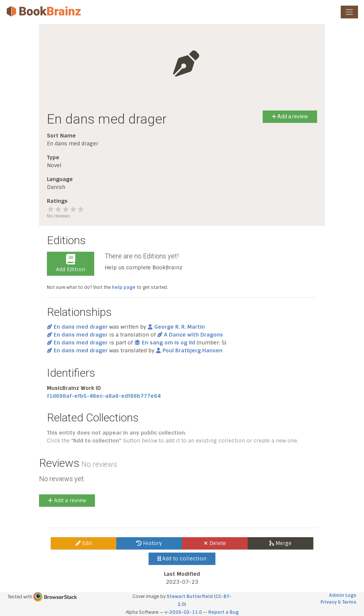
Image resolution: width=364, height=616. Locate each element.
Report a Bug (223, 612)
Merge (281, 543)
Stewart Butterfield (190, 596)
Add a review (290, 116)
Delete (215, 543)
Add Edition (71, 263)
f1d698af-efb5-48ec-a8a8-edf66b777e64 (104, 396)
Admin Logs (343, 595)
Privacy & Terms (338, 602)
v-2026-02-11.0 (183, 612)
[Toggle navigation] (349, 12)
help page (124, 287)
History (149, 543)
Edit (84, 543)
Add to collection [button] (182, 559)
